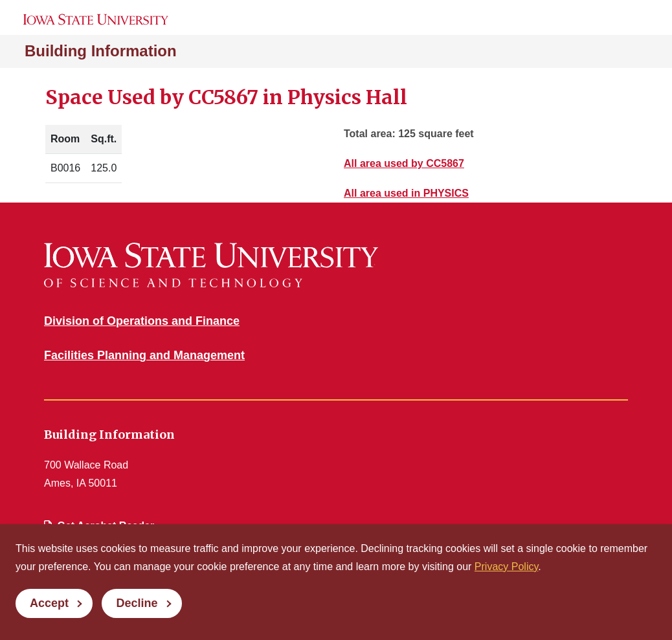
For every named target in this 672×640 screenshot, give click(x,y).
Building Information (101, 51)
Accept (49, 603)
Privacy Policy (506, 567)
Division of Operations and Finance (142, 321)
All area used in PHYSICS (406, 193)
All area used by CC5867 (404, 163)
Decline (137, 603)
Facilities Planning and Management (144, 355)
